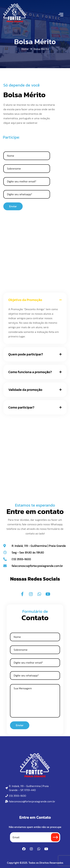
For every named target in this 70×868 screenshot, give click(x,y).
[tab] (35, 300)
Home (25, 49)
